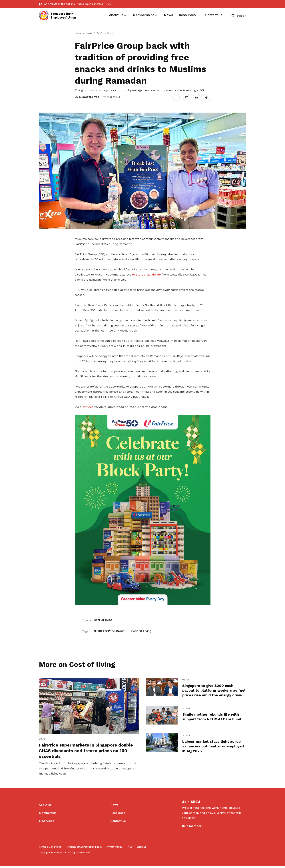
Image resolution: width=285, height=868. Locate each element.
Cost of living (103, 619)
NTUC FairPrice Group (109, 630)
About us (45, 807)
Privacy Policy (114, 849)
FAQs (130, 849)
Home (78, 33)
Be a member (192, 828)
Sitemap (142, 849)
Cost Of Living (141, 630)
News (89, 33)
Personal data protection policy (84, 849)
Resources (118, 815)
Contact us (118, 823)
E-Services (46, 823)
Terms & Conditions (50, 849)
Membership (48, 815)
